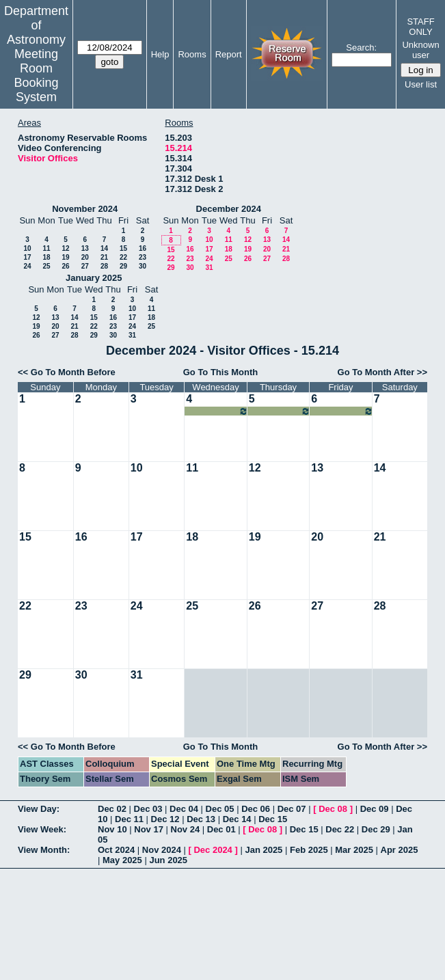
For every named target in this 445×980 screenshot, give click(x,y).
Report (229, 54)
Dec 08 (333, 809)
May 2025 (122, 860)
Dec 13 (201, 819)
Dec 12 (165, 819)
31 (209, 268)
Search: (361, 47)
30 (143, 266)
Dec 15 (273, 819)
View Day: (39, 809)
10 (27, 248)
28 (104, 266)
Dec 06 (256, 809)
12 (65, 248)
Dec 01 (221, 829)
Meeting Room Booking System (36, 76)
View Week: (42, 829)
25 (46, 266)
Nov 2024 (162, 850)
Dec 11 (129, 819)
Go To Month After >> (382, 372)
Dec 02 (112, 809)
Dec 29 (376, 829)
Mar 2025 (354, 850)
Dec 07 (292, 809)
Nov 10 (112, 829)
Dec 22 (340, 829)
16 (143, 248)
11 (46, 248)
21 (104, 257)
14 (104, 248)
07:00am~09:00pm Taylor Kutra (217, 411)
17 (27, 257)
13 (85, 248)
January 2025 (94, 278)
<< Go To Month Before (67, 372)
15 (123, 248)
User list (421, 84)
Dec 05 (220, 809)
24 (27, 266)
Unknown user (420, 50)
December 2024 (229, 209)
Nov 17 (149, 829)
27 (85, 266)
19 (65, 257)
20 (85, 257)
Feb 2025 (309, 850)
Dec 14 (237, 819)
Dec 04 (184, 809)
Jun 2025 (168, 860)
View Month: (44, 850)
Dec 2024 (213, 850)
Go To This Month (221, 372)
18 (46, 257)
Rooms (192, 54)
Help (160, 54)
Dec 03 (148, 809)
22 (123, 257)
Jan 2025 (264, 850)
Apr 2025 (400, 850)
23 (143, 257)
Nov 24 (186, 829)
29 (123, 266)
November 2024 (85, 209)
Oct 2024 (116, 850)
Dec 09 (375, 809)
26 (65, 266)
